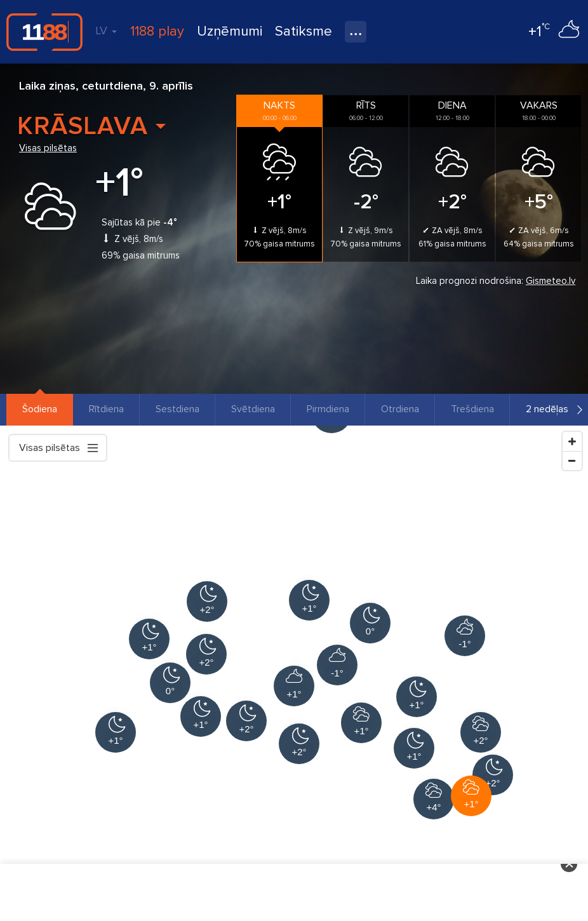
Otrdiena (400, 409)
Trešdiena (472, 409)
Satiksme (304, 31)
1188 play (157, 31)
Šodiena (40, 409)
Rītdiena (106, 409)
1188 (44, 32)
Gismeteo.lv (551, 281)
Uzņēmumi (230, 31)
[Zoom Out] (572, 460)
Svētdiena (253, 409)
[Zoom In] (572, 441)
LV (106, 30)
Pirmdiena (328, 409)
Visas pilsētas (48, 148)
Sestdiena (177, 409)
